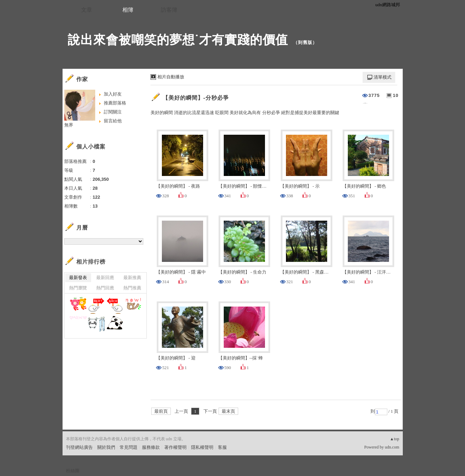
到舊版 (305, 42)
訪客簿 (169, 10)
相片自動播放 (171, 77)
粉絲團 (73, 471)
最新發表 (78, 278)
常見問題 (129, 447)
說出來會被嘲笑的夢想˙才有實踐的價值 (178, 40)
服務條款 (151, 447)
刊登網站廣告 (79, 447)
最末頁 (228, 411)
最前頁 (161, 411)
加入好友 (113, 94)
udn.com (392, 447)
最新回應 (105, 278)
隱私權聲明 (202, 447)
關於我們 (106, 447)
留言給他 (113, 121)
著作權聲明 (175, 447)
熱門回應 (105, 288)
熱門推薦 (132, 288)
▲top (394, 439)
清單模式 (383, 77)
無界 (69, 125)
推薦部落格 (115, 103)
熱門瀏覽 (78, 288)
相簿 (128, 10)
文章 (87, 10)
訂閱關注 (113, 112)
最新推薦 (132, 278)
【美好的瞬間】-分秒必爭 (196, 98)
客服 (222, 447)
